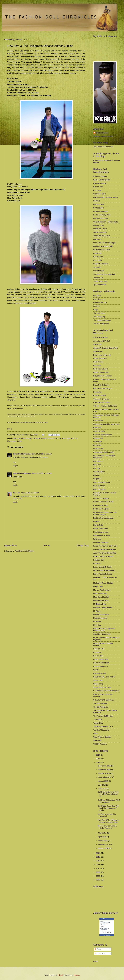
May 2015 (102, 833)
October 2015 (104, 773)
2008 (98, 876)
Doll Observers (99, 299)
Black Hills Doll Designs (103, 389)
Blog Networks (107, 935)
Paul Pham (98, 253)
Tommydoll (98, 719)
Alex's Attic (98, 344)
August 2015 (103, 781)
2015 (98, 763)
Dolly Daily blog (99, 489)
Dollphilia (97, 479)
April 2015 (102, 837)
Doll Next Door (99, 472)
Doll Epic (97, 468)
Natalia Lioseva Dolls (102, 250)
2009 (98, 872)
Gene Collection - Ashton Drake (106, 222)
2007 (98, 880)
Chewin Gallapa (100, 396)
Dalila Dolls (98, 442)
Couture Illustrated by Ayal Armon (106, 424)
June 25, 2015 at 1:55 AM (42, 454)
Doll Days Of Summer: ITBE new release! (109, 801)
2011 (98, 865)
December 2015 (105, 766)
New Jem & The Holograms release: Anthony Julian (109, 821)
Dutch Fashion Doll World (103, 502)
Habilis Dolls (98, 525)
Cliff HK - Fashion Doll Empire (105, 406)
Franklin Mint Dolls (101, 218)
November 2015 (105, 770)
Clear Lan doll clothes (102, 402)
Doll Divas (97, 296)
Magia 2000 (98, 587)
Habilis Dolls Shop (100, 529)
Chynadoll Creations (101, 399)
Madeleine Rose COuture (103, 583)
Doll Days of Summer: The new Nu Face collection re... (108, 794)
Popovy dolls (98, 656)
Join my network (107, 932)
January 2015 (104, 848)
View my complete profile (103, 136)
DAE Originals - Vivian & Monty (106, 197)
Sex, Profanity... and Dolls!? (104, 677)
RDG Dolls (98, 260)
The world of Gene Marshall (104, 274)
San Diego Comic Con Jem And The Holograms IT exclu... (108, 808)
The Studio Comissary (102, 320)
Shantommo (98, 680)
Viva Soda (97, 740)
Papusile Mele (99, 649)
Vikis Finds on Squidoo (102, 737)
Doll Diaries (98, 461)
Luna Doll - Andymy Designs (104, 243)
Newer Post (11, 545)
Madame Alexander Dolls (103, 246)
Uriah (95, 733)
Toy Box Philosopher (101, 730)
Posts (98, 949)
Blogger (77, 975)
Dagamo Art (98, 438)
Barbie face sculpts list (102, 355)
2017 (98, 755)
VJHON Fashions (100, 744)
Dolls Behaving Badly (102, 482)
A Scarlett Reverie (100, 337)
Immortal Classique (101, 542)
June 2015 (103, 789)
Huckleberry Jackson (102, 535)
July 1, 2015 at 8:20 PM (30, 493)
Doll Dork (97, 465)
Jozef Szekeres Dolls (102, 236)
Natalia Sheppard (100, 618)
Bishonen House (100, 183)
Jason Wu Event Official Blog (105, 553)
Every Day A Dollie (101, 505)
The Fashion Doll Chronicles (105, 924)
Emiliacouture (99, 208)
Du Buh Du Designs (101, 498)
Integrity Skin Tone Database (105, 549)
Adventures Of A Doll (101, 341)
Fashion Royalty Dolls (102, 215)
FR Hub (96, 522)
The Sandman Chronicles (103, 147)
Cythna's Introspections (103, 435)
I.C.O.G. (97, 306)
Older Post (83, 545)
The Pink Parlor (99, 313)
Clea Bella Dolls (100, 194)
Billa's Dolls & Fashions (103, 376)
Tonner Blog (98, 723)
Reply (15, 466)
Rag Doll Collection (101, 264)
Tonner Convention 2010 (103, 726)
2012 (98, 861)
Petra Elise (98, 652)
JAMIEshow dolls (100, 232)
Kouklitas (97, 563)
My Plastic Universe (101, 615)
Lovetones (97, 239)
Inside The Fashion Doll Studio (105, 546)
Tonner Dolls (98, 278)
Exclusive (37, 438)
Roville (96, 670)
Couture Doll (98, 421)
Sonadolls (97, 267)
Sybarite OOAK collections (104, 700)
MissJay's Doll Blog (101, 601)
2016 (98, 759)
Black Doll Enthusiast (22, 454)
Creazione (97, 428)
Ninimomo (97, 622)
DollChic (97, 201)
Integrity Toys (53, 438)
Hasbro (44, 438)
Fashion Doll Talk (100, 303)
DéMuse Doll (98, 449)
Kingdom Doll (99, 560)
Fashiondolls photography (103, 518)
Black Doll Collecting (101, 385)
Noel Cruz (97, 625)
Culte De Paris (99, 431)
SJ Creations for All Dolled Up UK (106, 691)
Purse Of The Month (101, 663)
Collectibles (103, 930)
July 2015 (102, 785)
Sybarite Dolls (99, 271)
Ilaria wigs (97, 539)
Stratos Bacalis (102, 133)
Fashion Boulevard (101, 211)
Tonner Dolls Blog (100, 281)
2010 (98, 868)
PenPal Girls (98, 257)
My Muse (97, 611)
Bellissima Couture (101, 369)
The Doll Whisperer (101, 707)
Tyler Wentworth (100, 285)
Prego (96, 310)
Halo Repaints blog (101, 532)
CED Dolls (97, 190)
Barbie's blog (98, 362)
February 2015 (104, 844)
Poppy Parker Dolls (101, 659)
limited (19, 441)
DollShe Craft (99, 204)
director (29, 438)
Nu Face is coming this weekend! (107, 815)
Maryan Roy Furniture (102, 590)
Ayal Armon (98, 351)
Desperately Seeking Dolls (104, 452)
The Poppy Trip (99, 317)
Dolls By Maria (99, 486)
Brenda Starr (98, 187)
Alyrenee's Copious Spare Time (106, 348)
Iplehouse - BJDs (100, 229)
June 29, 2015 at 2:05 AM (42, 473)
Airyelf (61, 975)
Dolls (101, 928)
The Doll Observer (100, 703)
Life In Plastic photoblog (103, 574)
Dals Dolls (97, 445)
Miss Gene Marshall (101, 597)
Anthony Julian (19, 438)
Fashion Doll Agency (101, 509)
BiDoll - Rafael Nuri (101, 372)
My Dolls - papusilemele (103, 608)
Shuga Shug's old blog (102, 687)
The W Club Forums (101, 324)
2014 (98, 853)
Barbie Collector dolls (102, 180)
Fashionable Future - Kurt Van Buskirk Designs (105, 513)
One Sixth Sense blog (102, 634)
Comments (100, 953)
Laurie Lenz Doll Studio (102, 567)
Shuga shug (98, 684)
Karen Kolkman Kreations (103, 556)
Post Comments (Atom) (24, 551)
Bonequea (97, 392)
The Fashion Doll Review (103, 716)
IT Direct (63, 438)
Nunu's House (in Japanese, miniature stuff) (104, 630)
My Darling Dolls (100, 604)
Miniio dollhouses (100, 594)
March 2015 (103, 841)
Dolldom (97, 475)
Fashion (106, 928)
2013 (98, 857)
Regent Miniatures (100, 666)
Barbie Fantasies (100, 358)
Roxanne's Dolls (100, 673)
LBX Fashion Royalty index (104, 570)
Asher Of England (100, 176)
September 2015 (105, 777)
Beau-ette (97, 365)
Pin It (9, 429)
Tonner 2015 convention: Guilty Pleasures (107, 827)
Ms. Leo (16, 493)
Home (47, 545)
